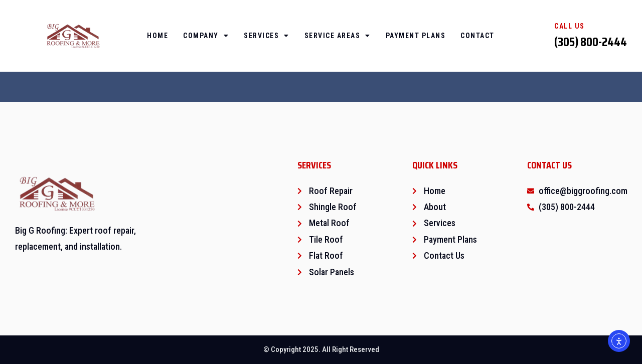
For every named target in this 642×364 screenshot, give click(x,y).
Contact (477, 36)
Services (267, 36)
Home (157, 36)
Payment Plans (416, 36)
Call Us (570, 26)
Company (206, 36)
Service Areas (338, 36)
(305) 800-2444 (591, 42)
